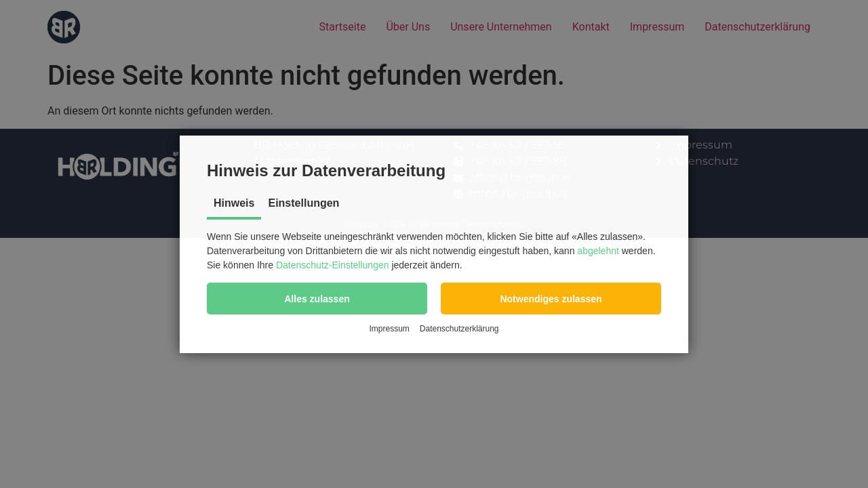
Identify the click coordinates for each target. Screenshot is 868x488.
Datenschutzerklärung (459, 329)
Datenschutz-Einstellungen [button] (333, 265)
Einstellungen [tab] (303, 203)
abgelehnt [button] (598, 251)
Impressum (389, 329)
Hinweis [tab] (234, 203)
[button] (317, 299)
